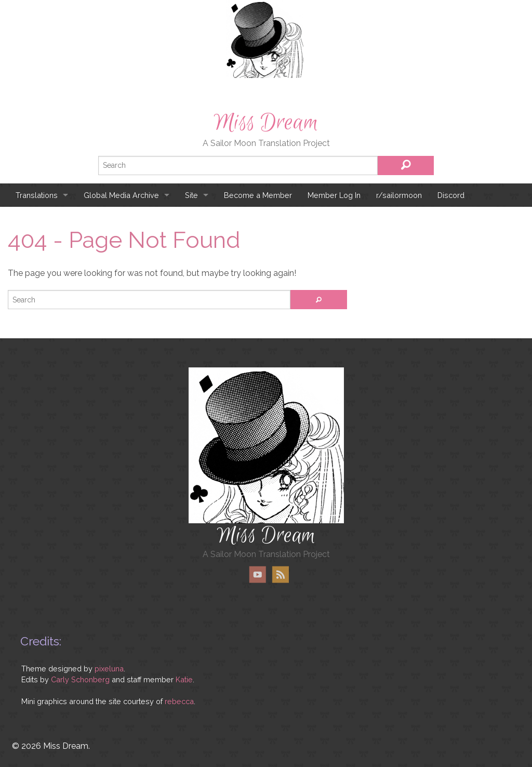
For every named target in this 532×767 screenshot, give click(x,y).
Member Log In (334, 195)
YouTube (258, 574)
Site (191, 195)
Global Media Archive (121, 195)
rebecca (179, 701)
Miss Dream (266, 123)
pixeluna (109, 669)
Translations (37, 195)
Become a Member (258, 195)
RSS (280, 574)
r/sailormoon (399, 195)
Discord (451, 195)
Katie (184, 679)
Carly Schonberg (80, 679)
